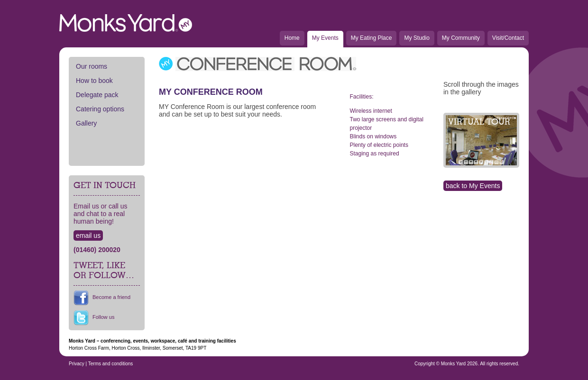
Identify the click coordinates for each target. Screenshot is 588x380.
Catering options (100, 109)
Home (292, 38)
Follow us (103, 317)
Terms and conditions (111, 364)
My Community (461, 38)
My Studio (417, 38)
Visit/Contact (508, 38)
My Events (325, 38)
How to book (94, 81)
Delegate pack (97, 95)
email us (88, 235)
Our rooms (92, 66)
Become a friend (111, 297)
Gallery (86, 123)
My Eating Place (372, 38)
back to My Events (473, 186)
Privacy (77, 364)
